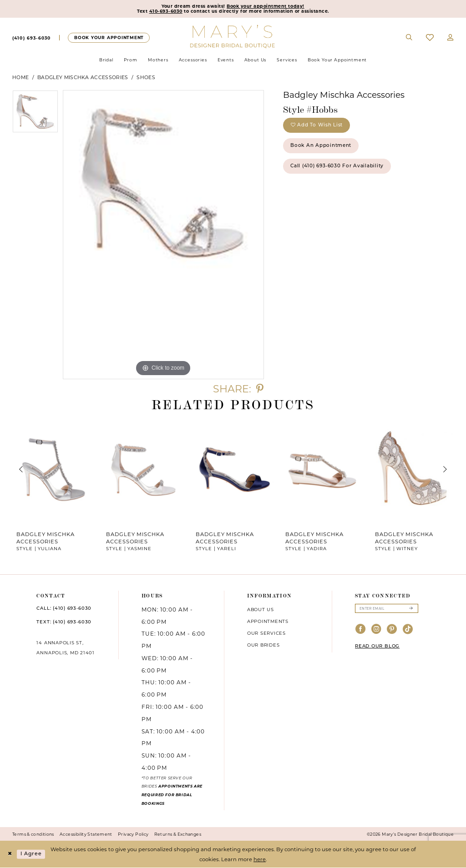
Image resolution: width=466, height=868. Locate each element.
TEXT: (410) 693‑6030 (64, 623)
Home (20, 78)
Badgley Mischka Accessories (83, 78)
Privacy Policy (133, 835)
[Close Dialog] (10, 855)
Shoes (146, 78)
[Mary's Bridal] (233, 36)
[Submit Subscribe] (411, 609)
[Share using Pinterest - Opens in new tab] (260, 389)
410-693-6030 (165, 12)
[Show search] (410, 38)
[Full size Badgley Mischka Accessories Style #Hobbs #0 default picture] (163, 235)
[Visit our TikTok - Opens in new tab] (408, 630)
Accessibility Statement (86, 835)
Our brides (263, 645)
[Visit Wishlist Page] (430, 38)
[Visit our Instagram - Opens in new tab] (377, 630)
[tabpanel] (35, 114)
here (260, 859)
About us (261, 610)
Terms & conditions (33, 835)
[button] (451, 38)
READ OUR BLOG (377, 647)
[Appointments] (109, 38)
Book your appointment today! (266, 6)
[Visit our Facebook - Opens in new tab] (361, 630)
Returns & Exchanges (178, 835)
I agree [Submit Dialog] (32, 854)
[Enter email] (387, 609)
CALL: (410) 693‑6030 (64, 609)
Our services (266, 633)
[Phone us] (31, 38)
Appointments (268, 622)
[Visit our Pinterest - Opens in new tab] (392, 630)
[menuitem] (31, 38)
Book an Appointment (322, 148)
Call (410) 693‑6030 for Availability (339, 168)
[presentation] (54, 470)
